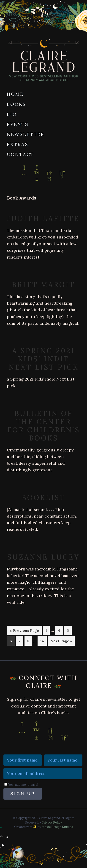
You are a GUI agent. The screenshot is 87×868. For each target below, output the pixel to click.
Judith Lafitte (43, 218)
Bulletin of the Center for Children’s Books (44, 426)
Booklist (44, 497)
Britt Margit (43, 285)
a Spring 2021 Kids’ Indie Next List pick (44, 359)
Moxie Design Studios (57, 827)
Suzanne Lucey (43, 557)
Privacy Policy (52, 823)
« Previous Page (24, 631)
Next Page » (61, 642)
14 (43, 640)
